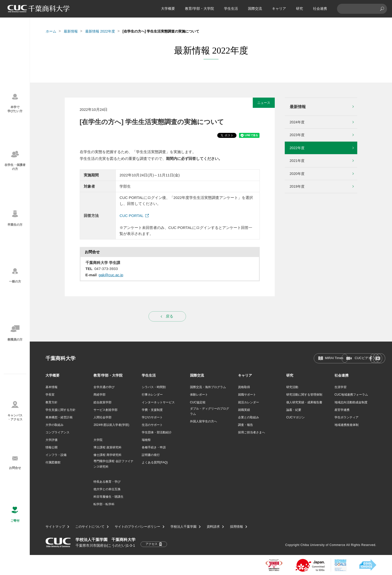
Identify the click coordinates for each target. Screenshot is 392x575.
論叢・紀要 (294, 410)
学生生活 (231, 9)
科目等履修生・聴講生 (108, 497)
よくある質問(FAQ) (155, 462)
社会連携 (320, 9)
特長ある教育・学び (107, 482)
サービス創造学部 (105, 410)
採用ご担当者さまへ (251, 432)
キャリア (279, 9)
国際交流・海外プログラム (208, 387)
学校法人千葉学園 (183, 527)
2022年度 (297, 148)
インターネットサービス (158, 402)
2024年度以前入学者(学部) (111, 425)
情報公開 (51, 447)
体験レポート (199, 395)
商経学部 (99, 395)
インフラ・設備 (56, 455)
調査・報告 (245, 425)
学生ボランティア (346, 417)
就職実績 (244, 410)
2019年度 (297, 186)
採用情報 (236, 527)
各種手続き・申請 (154, 447)
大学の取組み (54, 425)
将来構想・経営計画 (59, 417)
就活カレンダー (248, 402)
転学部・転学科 (104, 504)
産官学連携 (342, 410)
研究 (299, 9)
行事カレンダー (152, 395)
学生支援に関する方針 (60, 410)
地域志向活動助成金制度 (351, 402)
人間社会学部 (102, 417)
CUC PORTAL (131, 216)
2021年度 (297, 161)
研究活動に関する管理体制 (304, 395)
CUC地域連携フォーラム (351, 395)
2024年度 (297, 122)
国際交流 (255, 9)
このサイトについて (90, 527)
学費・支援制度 (152, 410)
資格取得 (244, 387)
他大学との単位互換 (107, 489)
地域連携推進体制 (346, 425)
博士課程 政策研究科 (107, 447)
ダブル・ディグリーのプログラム (209, 411)
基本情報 (51, 387)
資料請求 (213, 527)
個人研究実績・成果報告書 (304, 402)
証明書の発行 (151, 455)
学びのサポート (152, 417)
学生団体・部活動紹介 (157, 432)
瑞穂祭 (146, 440)
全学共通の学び (104, 387)
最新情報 (71, 31)
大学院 (98, 440)
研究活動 (292, 387)
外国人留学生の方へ (203, 421)
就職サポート (247, 395)
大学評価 (51, 440)
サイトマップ (55, 527)
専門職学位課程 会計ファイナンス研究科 (113, 464)
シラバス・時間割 (154, 387)
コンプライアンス (57, 432)
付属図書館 (53, 462)
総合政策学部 (102, 402)
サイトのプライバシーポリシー (137, 527)
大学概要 (168, 9)
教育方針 (51, 402)
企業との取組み (248, 417)
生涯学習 (340, 387)
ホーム (51, 31)
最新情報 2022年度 (100, 31)
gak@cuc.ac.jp (111, 275)
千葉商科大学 (60, 358)
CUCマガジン (295, 417)
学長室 (50, 395)
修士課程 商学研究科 (107, 455)
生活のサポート (152, 425)
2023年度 (297, 135)
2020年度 (297, 174)
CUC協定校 (198, 402)
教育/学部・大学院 (199, 9)
